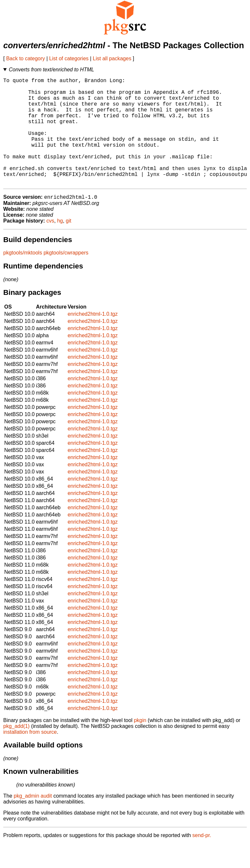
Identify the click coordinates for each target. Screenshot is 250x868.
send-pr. (202, 860)
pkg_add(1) (16, 751)
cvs (50, 245)
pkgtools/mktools (23, 277)
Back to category (26, 58)
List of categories (69, 58)
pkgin (140, 745)
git (69, 245)
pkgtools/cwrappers (66, 277)
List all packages (112, 58)
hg (60, 245)
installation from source (30, 756)
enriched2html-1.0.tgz (93, 338)
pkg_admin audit (33, 820)
